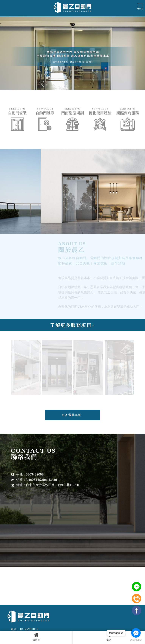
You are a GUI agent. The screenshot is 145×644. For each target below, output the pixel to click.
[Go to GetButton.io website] (136, 640)
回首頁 (36, 637)
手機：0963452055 (27, 475)
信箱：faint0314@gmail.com (34, 480)
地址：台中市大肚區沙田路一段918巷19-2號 (45, 485)
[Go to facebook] (136, 633)
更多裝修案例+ (72, 415)
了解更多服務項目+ (72, 325)
